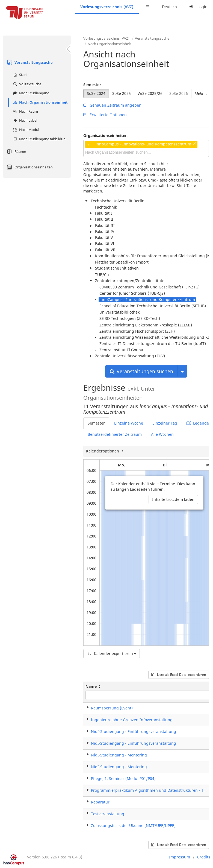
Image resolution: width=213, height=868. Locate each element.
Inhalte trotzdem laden (173, 499)
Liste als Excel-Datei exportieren (179, 675)
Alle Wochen (162, 434)
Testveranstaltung (108, 814)
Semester (92, 85)
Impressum (180, 857)
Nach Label (24, 120)
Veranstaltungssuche (29, 62)
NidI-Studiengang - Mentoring (119, 755)
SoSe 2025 (122, 93)
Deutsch (169, 7)
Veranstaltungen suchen (141, 371)
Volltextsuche (26, 84)
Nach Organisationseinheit (40, 102)
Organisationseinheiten (29, 167)
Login (198, 7)
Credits (204, 857)
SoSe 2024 (96, 93)
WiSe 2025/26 (150, 93)
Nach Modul (25, 130)
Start (19, 75)
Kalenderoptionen (103, 451)
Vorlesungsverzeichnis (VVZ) (107, 7)
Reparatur (100, 802)
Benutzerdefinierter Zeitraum (115, 434)
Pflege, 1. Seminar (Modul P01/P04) (123, 778)
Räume (16, 151)
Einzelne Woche (129, 423)
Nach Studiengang (31, 93)
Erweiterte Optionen (105, 115)
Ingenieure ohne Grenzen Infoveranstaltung (132, 720)
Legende (198, 423)
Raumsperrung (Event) (112, 708)
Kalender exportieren (112, 654)
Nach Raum (25, 111)
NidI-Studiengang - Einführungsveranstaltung (134, 731)
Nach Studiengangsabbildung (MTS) (41, 139)
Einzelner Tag (165, 423)
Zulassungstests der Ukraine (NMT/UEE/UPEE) (133, 825)
